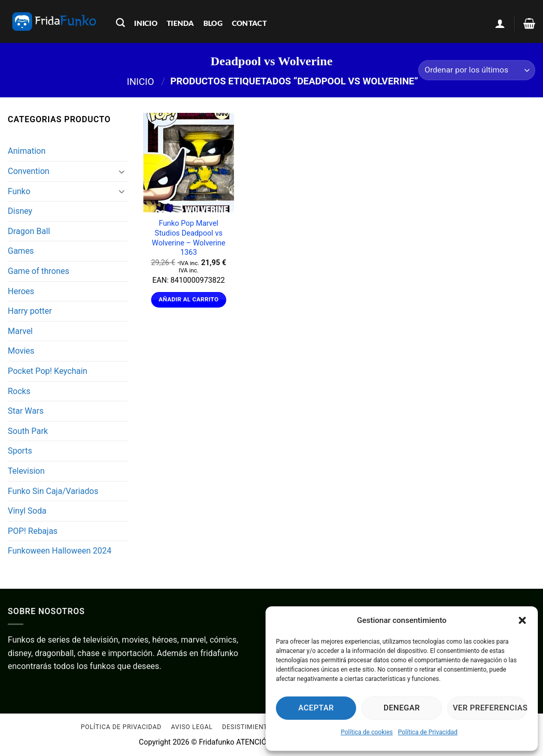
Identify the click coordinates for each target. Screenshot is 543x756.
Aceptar (316, 708)
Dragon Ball (29, 231)
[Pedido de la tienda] (477, 70)
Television (26, 471)
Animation (27, 151)
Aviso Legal (192, 728)
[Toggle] (122, 171)
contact (249, 23)
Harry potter (30, 311)
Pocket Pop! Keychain (48, 371)
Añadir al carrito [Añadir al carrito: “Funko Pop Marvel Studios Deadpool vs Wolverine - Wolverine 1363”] (189, 299)
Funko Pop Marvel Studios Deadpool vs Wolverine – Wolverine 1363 (188, 238)
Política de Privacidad (428, 732)
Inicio (141, 81)
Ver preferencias (490, 708)
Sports (20, 451)
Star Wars (26, 411)
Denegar (402, 708)
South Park (28, 431)
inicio (146, 23)
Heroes (21, 291)
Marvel (20, 331)
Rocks (19, 391)
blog (213, 23)
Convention (28, 171)
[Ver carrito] (529, 23)
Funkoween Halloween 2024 (60, 551)
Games (21, 251)
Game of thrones (39, 271)
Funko (19, 191)
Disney (20, 211)
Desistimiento (247, 728)
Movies (21, 351)
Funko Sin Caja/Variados (53, 491)
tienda (180, 23)
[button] (522, 620)
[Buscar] (120, 23)
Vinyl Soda (27, 511)
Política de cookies (367, 732)
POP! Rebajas (33, 531)
